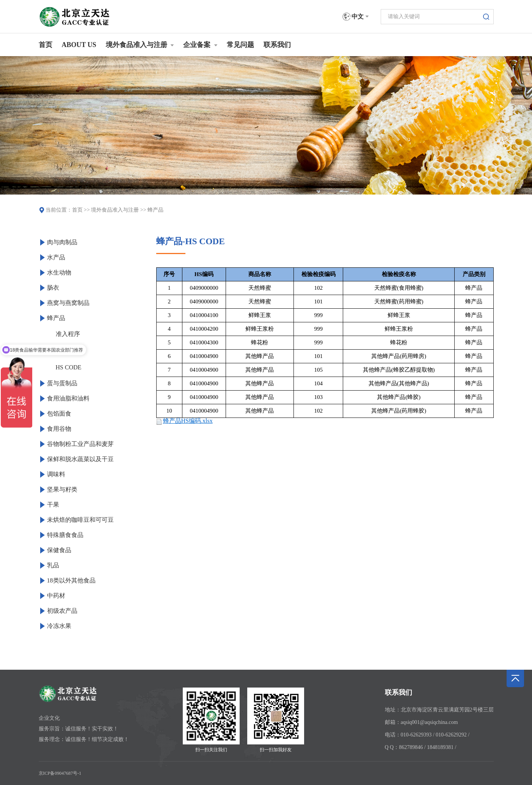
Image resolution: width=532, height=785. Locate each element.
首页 (46, 45)
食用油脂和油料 (68, 398)
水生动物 (59, 272)
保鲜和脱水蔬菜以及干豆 (80, 459)
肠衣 (53, 288)
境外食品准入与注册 (140, 45)
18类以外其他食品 (71, 580)
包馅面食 (59, 414)
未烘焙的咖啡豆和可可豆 (80, 520)
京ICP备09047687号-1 (60, 773)
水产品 (56, 257)
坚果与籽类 (62, 489)
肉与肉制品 (62, 242)
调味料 (56, 474)
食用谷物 (59, 429)
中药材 (56, 596)
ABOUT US (79, 45)
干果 (53, 505)
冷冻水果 (59, 626)
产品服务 (68, 351)
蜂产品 (155, 210)
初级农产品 (62, 611)
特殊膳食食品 (65, 535)
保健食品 (59, 550)
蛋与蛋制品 (62, 383)
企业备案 (200, 45)
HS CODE (69, 367)
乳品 (53, 565)
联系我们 (277, 45)
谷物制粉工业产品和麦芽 (80, 444)
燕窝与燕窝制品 (68, 303)
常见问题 (240, 45)
